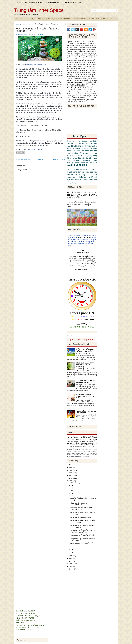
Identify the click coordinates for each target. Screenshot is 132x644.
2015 (71, 566)
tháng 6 (73, 547)
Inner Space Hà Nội (85, 237)
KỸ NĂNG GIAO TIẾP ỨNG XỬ (84, 457)
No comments (40, 34)
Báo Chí (92, 443)
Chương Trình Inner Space (86, 439)
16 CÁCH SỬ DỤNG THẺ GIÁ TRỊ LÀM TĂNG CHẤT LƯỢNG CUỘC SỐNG (82, 195)
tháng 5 (73, 550)
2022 (71, 475)
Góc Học (42, 19)
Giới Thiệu (31, 19)
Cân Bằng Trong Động (78, 451)
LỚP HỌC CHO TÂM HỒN (73, 3)
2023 (71, 473)
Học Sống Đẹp (73, 457)
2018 (71, 558)
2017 (71, 561)
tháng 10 (74, 488)
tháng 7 (73, 496)
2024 (71, 470)
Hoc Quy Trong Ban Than (76, 455)
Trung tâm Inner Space (39, 10)
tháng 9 (73, 491)
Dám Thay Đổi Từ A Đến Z (90, 451)
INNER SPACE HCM (53, 3)
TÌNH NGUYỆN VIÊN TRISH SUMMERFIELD (79, 504)
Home (18, 24)
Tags (79, 340)
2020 (71, 481)
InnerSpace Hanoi (21, 34)
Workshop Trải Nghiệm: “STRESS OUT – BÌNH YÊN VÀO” (85, 396)
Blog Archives (89, 340)
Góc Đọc (52, 19)
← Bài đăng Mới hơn (23, 159)
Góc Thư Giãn (95, 19)
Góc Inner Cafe (80, 19)
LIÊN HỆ (19, 3)
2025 (71, 468)
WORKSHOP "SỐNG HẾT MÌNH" (81, 517)
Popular (71, 340)
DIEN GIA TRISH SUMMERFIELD (78, 441)
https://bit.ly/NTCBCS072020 (37, 65)
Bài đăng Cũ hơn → (58, 159)
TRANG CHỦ (20, 19)
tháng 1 (73, 552)
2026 (71, 465)
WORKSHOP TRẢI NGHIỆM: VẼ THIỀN (83, 535)
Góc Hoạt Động (64, 19)
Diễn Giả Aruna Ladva (82, 443)
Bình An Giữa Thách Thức (83, 448)
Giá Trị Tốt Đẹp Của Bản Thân (75, 453)
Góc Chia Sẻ (108, 19)
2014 (71, 569)
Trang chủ (41, 159)
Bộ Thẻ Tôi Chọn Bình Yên (84, 450)
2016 (71, 564)
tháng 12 (74, 483)
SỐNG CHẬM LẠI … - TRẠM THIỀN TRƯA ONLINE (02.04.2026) (85, 365)
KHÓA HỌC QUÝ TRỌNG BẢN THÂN (82, 543)
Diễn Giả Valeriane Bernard (77, 446)
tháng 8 (73, 493)
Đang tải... (70, 336)
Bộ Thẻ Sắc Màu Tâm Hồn (81, 445)
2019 (71, 556)
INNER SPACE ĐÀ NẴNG (34, 3)
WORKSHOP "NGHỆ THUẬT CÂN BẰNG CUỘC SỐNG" (38, 30)
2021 (71, 478)
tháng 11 (74, 485)
